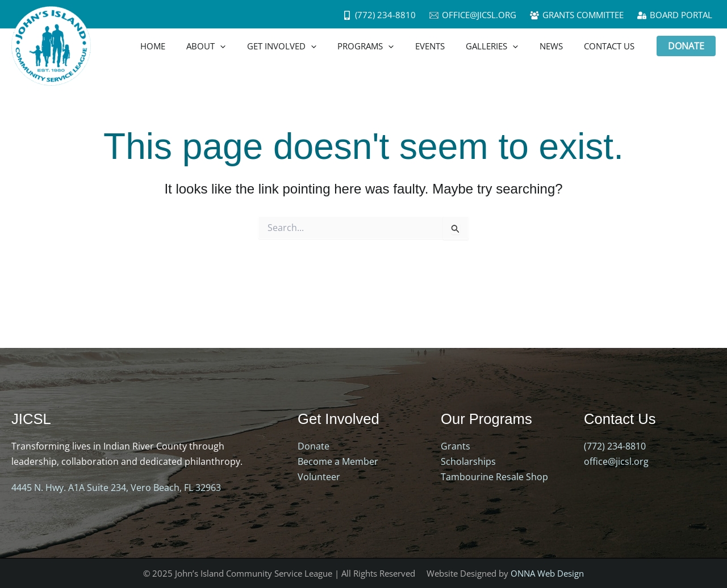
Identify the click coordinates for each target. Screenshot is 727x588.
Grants (456, 446)
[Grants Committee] (577, 15)
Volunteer (319, 476)
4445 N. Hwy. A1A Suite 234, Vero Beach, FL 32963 (116, 488)
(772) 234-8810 (615, 446)
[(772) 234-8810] (379, 15)
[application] (248, 46)
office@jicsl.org (616, 461)
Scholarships (468, 461)
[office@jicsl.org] (473, 15)
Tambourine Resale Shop (494, 476)
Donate (314, 446)
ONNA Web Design (547, 573)
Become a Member (338, 461)
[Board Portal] (675, 15)
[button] (686, 46)
